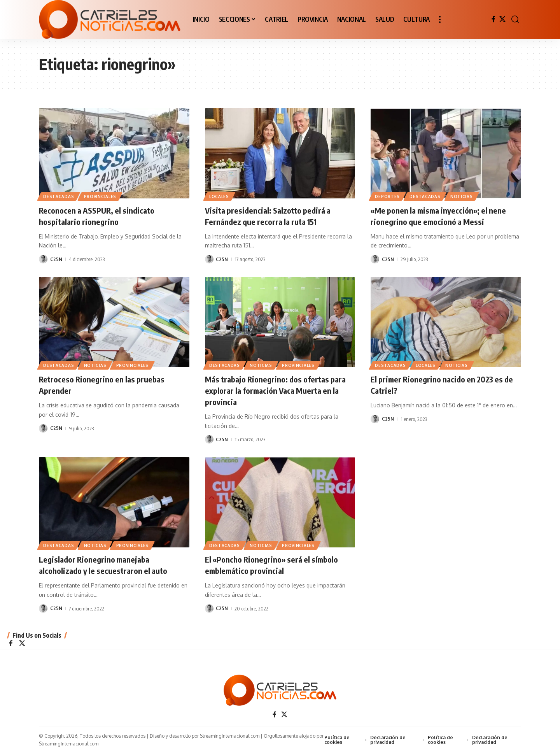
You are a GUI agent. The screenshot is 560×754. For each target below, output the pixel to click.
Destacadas (59, 196)
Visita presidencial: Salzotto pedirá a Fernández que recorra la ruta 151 (272, 216)
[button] (440, 19)
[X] (502, 19)
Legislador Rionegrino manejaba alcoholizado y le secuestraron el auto (107, 564)
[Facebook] (493, 19)
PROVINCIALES (101, 196)
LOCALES (220, 196)
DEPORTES (388, 196)
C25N (56, 259)
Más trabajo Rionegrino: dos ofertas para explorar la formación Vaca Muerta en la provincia (277, 390)
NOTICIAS (463, 196)
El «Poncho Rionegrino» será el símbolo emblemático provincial (276, 564)
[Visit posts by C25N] (43, 259)
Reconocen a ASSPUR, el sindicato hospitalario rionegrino (101, 216)
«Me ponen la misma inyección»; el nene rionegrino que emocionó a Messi (442, 216)
